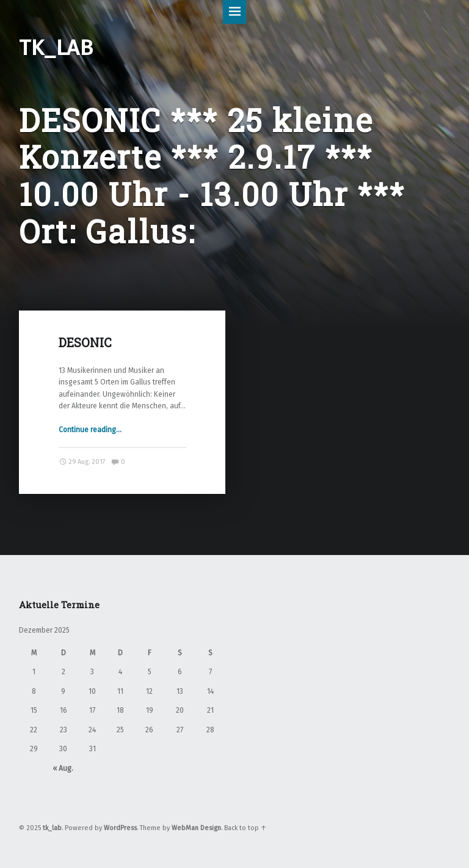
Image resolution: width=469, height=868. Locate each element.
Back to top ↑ (245, 828)
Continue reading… (90, 430)
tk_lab (52, 828)
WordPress (120, 828)
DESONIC (85, 343)
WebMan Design (196, 828)
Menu (235, 12)
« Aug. (63, 768)
